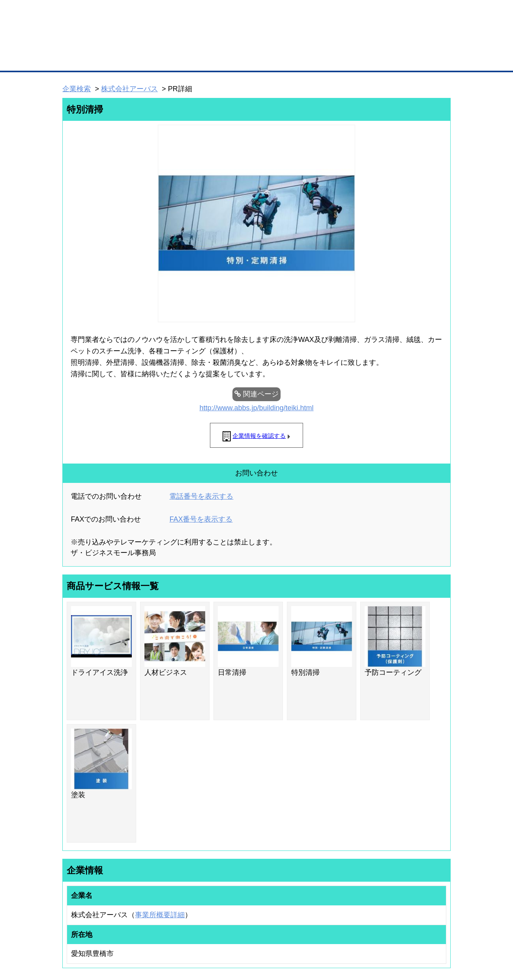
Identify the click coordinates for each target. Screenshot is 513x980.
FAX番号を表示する (201, 519)
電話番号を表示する (201, 496)
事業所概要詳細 (160, 915)
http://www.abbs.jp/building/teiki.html (256, 408)
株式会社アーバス (129, 89)
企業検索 (77, 89)
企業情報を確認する (259, 436)
